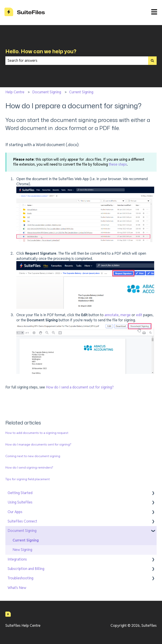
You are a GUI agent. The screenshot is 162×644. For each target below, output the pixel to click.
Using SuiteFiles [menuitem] (20, 502)
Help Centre (15, 92)
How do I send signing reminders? (29, 467)
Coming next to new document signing (33, 456)
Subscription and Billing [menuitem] (26, 569)
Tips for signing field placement (28, 479)
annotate (112, 315)
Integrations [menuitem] (17, 559)
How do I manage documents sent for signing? (38, 444)
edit (139, 315)
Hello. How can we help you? (41, 51)
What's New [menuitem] (17, 588)
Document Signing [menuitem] (22, 531)
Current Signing (81, 92)
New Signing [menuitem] (22, 550)
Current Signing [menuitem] (26, 540)
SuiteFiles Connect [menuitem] (22, 521)
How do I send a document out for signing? (80, 387)
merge (126, 315)
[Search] (152, 61)
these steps (118, 164)
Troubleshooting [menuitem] (20, 578)
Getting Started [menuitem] (20, 493)
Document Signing (47, 92)
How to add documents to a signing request (37, 433)
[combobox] (77, 61)
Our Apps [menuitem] (15, 512)
